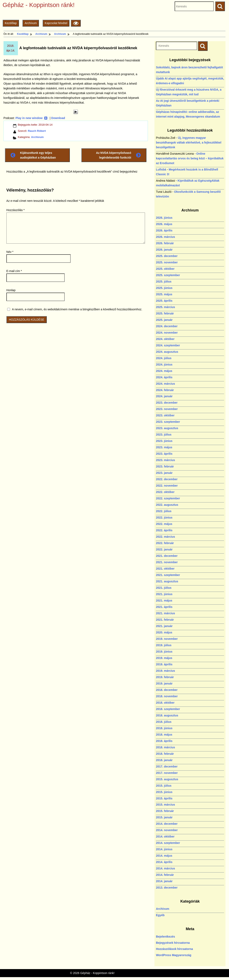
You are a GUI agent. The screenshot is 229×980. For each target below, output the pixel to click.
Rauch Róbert (37, 131)
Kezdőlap (11, 23)
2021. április (164, 607)
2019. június (164, 652)
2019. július (164, 645)
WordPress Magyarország (174, 955)
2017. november (167, 773)
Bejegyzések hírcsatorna (173, 943)
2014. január (164, 881)
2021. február (165, 620)
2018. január (164, 760)
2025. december (167, 256)
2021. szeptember (168, 575)
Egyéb (160, 915)
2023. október (165, 415)
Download (58, 118)
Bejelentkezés (165, 937)
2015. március (165, 805)
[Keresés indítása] (203, 46)
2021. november (167, 562)
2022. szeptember (168, 498)
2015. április (164, 798)
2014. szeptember (168, 843)
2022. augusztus (167, 505)
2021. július (164, 588)
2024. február (165, 390)
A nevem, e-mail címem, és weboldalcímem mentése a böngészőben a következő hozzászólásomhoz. (77, 309)
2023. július (164, 435)
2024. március (165, 384)
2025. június (164, 288)
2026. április (164, 230)
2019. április (164, 664)
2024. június (164, 364)
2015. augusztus (167, 779)
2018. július (164, 722)
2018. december (167, 690)
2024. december (167, 326)
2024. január (164, 396)
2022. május (164, 524)
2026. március (165, 237)
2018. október (165, 703)
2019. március (165, 671)
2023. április (164, 454)
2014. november (167, 830)
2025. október (165, 269)
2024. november (167, 333)
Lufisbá (161, 169)
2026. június (164, 218)
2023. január (164, 473)
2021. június (164, 594)
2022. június (164, 517)
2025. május (164, 294)
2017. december (167, 766)
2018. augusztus (167, 715)
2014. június (164, 849)
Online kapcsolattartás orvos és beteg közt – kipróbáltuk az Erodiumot (190, 158)
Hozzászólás (16, 210)
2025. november (167, 262)
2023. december (167, 403)
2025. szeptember (168, 275)
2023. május (164, 447)
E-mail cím (14, 271)
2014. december (167, 824)
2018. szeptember (168, 709)
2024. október (165, 339)
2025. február (165, 313)
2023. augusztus (167, 428)
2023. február (165, 466)
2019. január (164, 683)
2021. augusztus (167, 581)
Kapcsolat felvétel (56, 23)
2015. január (164, 817)
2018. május (164, 735)
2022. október (165, 492)
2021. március (165, 613)
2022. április (164, 530)
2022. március (165, 537)
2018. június (164, 728)
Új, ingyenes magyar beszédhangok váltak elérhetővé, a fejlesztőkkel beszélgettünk (189, 143)
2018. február (165, 754)
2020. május (164, 632)
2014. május (164, 856)
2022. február (165, 543)
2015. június (164, 792)
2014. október (165, 836)
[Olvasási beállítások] (76, 23)
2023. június (164, 441)
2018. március (165, 747)
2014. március (165, 868)
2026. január (164, 250)
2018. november (167, 696)
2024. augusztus (167, 352)
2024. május (164, 371)
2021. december (167, 556)
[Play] (76, 112)
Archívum (31, 23)
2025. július (164, 282)
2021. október (165, 569)
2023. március (165, 460)
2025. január (164, 320)
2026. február (165, 243)
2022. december (167, 479)
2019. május (164, 658)
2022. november (167, 486)
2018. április (164, 741)
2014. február (165, 875)
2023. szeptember (168, 422)
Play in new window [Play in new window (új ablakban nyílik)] (31, 118)
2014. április (164, 862)
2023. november (167, 409)
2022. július (164, 511)
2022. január (164, 549)
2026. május (164, 224)
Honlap (11, 290)
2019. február (165, 677)
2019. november (167, 639)
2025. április (164, 301)
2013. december (167, 888)
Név (10, 252)
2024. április (164, 377)
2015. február (165, 811)
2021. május (164, 600)
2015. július (164, 786)
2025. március (165, 307)
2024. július (164, 358)
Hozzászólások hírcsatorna (174, 949)
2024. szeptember (168, 345)
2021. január (164, 626)
